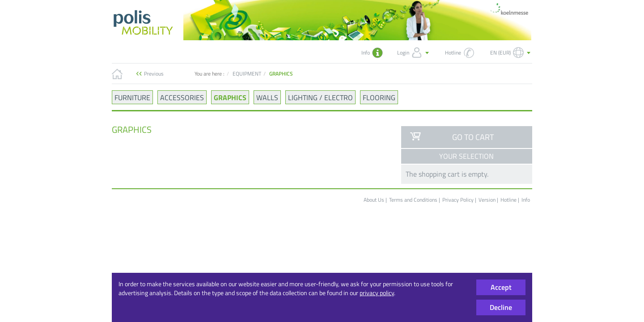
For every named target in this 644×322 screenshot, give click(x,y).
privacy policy (377, 293)
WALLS (267, 97)
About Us (374, 200)
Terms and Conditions (413, 200)
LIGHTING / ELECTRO (320, 97)
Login (414, 53)
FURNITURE (132, 97)
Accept (501, 287)
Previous (154, 74)
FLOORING (379, 97)
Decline (501, 307)
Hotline (508, 200)
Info (526, 200)
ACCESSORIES (182, 97)
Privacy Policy (458, 200)
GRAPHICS (230, 97)
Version (488, 200)
